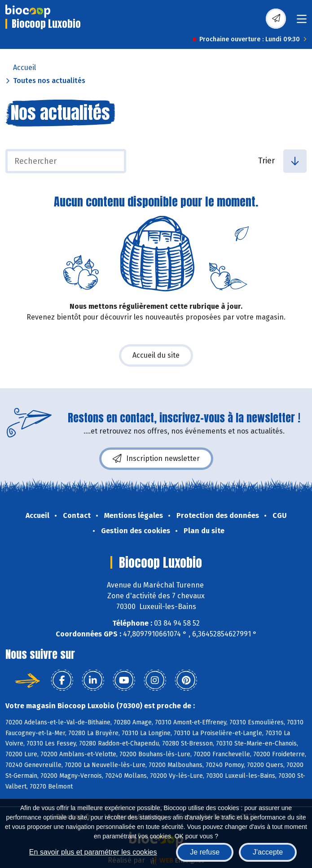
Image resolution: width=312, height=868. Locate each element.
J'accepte (268, 852)
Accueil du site (156, 355)
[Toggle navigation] (302, 22)
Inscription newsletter (156, 459)
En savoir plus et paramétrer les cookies (93, 852)
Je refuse (205, 852)
